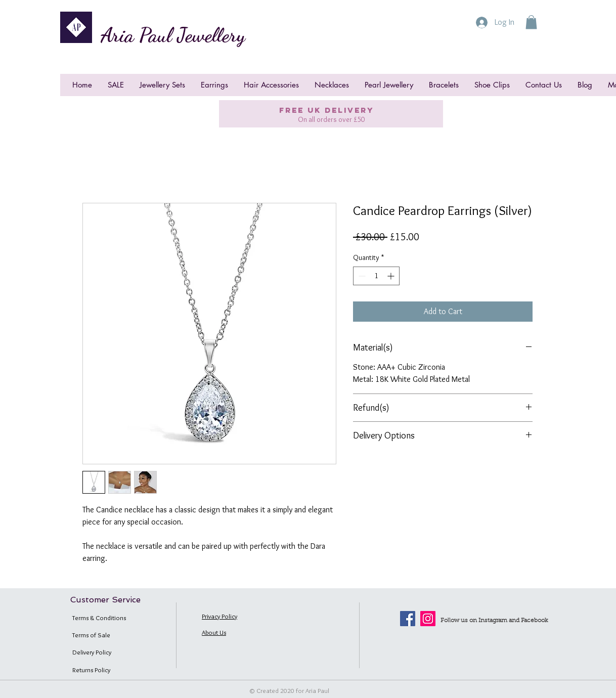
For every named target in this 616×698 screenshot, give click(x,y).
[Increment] (392, 276)
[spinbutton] (376, 276)
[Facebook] (408, 619)
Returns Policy (91, 670)
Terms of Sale (91, 635)
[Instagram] (428, 619)
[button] (531, 22)
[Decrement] (361, 276)
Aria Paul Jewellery (173, 35)
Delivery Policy (92, 652)
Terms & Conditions (99, 618)
